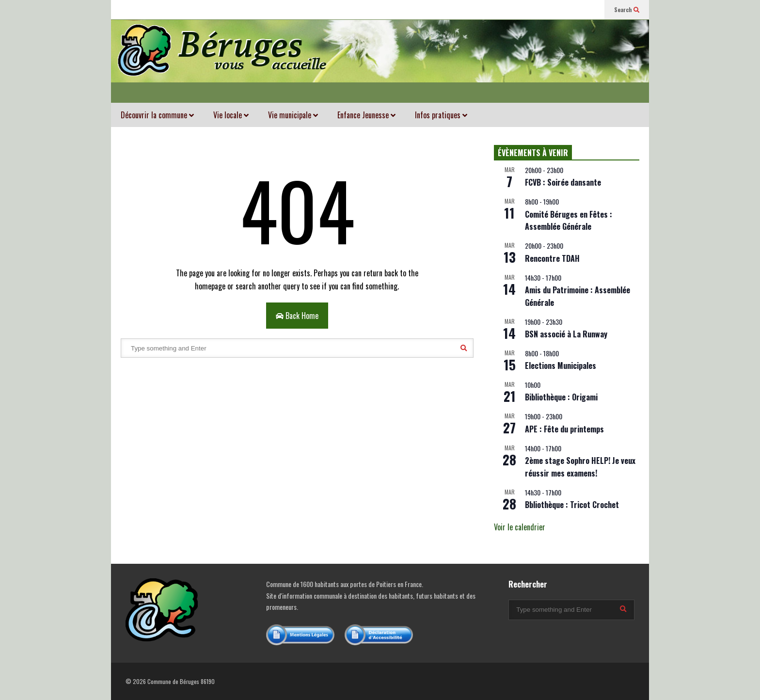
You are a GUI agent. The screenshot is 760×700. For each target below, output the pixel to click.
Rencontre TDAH (552, 258)
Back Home (297, 316)
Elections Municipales (561, 366)
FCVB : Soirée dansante (563, 182)
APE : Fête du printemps (564, 429)
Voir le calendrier (520, 527)
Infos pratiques (441, 115)
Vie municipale (293, 115)
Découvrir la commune (157, 115)
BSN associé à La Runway (566, 334)
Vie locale (231, 115)
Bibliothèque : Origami (561, 397)
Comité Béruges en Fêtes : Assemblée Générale (569, 221)
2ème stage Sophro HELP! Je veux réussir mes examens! (580, 467)
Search (627, 9)
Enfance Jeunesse (366, 115)
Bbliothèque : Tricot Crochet (572, 505)
